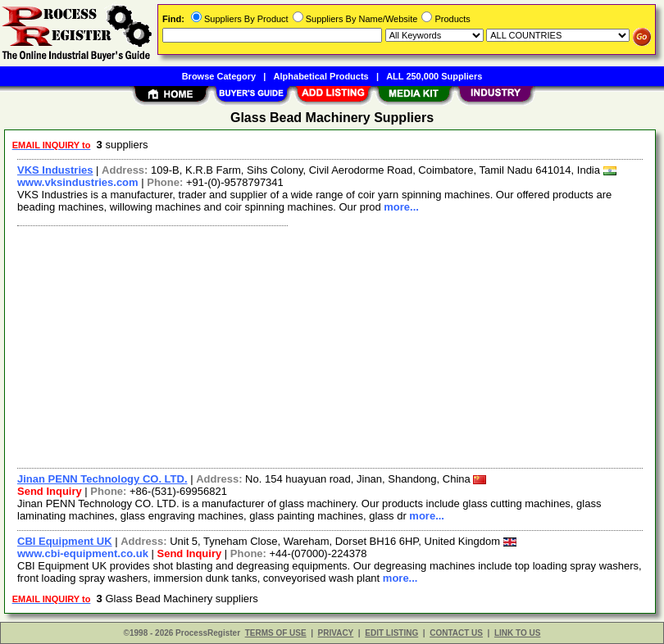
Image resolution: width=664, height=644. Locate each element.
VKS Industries (55, 170)
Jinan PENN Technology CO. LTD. (102, 479)
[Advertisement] (327, 345)
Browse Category (219, 76)
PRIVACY (336, 633)
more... (401, 207)
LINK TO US (517, 633)
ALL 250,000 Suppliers (434, 76)
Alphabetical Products (321, 76)
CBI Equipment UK (65, 541)
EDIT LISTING (391, 633)
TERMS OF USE (276, 633)
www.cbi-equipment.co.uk (83, 553)
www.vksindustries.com (78, 182)
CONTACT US (456, 633)
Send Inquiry (50, 491)
